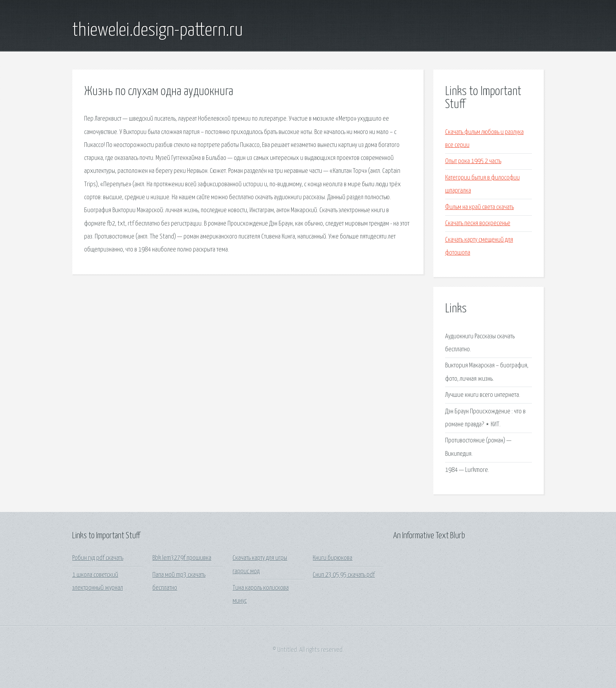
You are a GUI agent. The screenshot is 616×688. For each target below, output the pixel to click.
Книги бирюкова (333, 558)
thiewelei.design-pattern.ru (158, 31)
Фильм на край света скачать (479, 207)
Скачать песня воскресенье (478, 223)
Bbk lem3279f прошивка (182, 558)
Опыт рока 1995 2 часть (473, 161)
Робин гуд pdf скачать (98, 558)
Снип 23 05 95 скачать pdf (344, 575)
